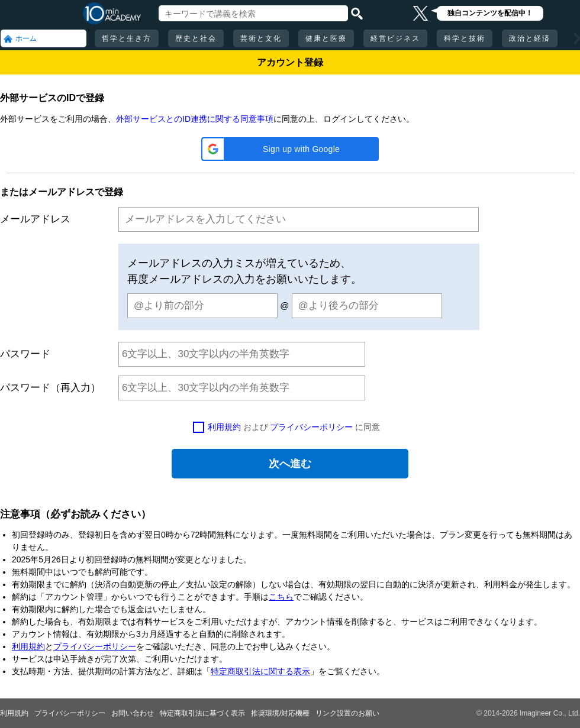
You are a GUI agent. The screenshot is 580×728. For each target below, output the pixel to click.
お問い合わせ (133, 713)
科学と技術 (465, 38)
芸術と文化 (261, 38)
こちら (281, 597)
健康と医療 (326, 38)
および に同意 (294, 427)
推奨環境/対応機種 (280, 713)
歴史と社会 (196, 38)
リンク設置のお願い (347, 713)
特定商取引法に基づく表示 (202, 713)
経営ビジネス (395, 38)
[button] (290, 149)
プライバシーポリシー (311, 427)
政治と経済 (530, 38)
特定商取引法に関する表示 (260, 671)
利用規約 (224, 427)
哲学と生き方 (127, 38)
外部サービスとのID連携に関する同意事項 (195, 119)
